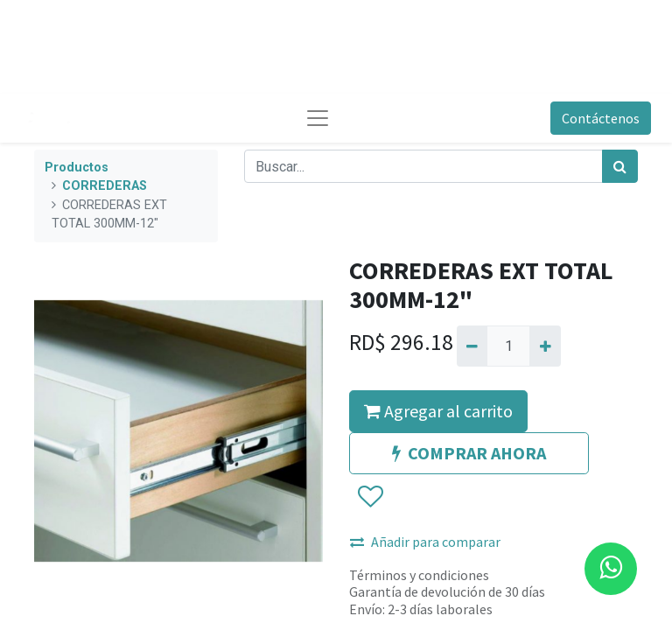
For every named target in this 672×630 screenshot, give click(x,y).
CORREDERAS (105, 186)
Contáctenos (601, 118)
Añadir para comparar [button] (425, 542)
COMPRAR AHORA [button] (469, 453)
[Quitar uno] (472, 346)
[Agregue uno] (545, 346)
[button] (370, 497)
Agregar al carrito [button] (438, 411)
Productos (77, 168)
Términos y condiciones (419, 575)
